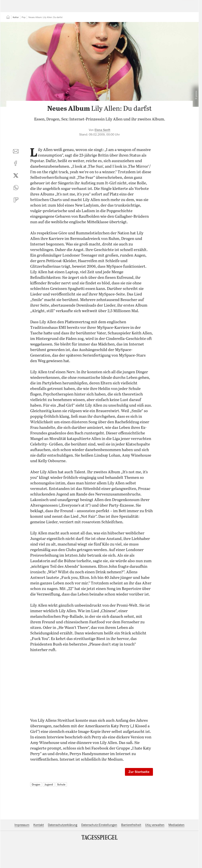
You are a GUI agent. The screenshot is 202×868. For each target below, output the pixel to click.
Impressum (22, 849)
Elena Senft (102, 154)
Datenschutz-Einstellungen (99, 849)
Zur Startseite (139, 796)
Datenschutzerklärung (63, 849)
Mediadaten (176, 849)
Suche (141, 9)
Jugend (49, 809)
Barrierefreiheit (131, 849)
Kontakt (39, 849)
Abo (186, 9)
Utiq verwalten (155, 849)
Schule (61, 809)
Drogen (36, 809)
